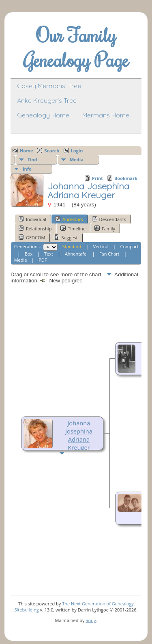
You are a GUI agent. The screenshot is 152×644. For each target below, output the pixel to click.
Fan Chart (109, 254)
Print (97, 178)
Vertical (101, 246)
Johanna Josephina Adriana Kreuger (79, 435)
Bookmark (126, 178)
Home (27, 151)
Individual (32, 219)
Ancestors (69, 219)
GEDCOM (32, 237)
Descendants (109, 219)
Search (52, 151)
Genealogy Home (43, 115)
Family (105, 228)
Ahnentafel (76, 254)
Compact (130, 246)
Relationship (35, 228)
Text (49, 254)
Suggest (66, 237)
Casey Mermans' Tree (49, 86)
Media (77, 159)
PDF (43, 260)
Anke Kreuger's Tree (47, 100)
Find (32, 159)
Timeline (73, 228)
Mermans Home (106, 115)
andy (91, 620)
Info (27, 169)
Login (77, 151)
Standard (72, 246)
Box (29, 254)
